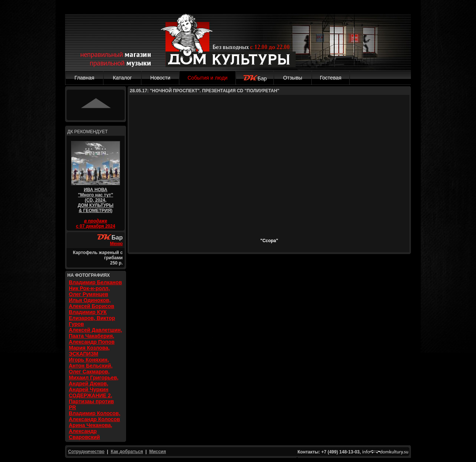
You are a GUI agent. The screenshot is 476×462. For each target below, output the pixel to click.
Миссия (157, 452)
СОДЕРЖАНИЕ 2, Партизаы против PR (91, 401)
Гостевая (331, 78)
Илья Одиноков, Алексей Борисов (91, 303)
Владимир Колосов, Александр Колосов (94, 416)
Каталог (123, 78)
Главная (84, 78)
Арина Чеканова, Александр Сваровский (91, 431)
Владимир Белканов (95, 282)
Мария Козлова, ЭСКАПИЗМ (89, 351)
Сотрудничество (86, 452)
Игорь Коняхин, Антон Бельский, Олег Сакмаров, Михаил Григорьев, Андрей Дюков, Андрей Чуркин (94, 375)
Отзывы (292, 78)
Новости (160, 78)
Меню (116, 244)
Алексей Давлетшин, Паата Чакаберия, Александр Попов (95, 336)
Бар (255, 78)
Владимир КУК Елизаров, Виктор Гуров (92, 318)
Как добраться (127, 452)
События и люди (208, 78)
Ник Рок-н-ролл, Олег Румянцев (89, 291)
